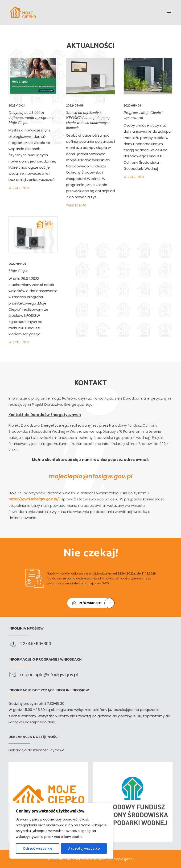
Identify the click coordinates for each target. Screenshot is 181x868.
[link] (23, 12)
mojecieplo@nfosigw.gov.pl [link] (90, 476)
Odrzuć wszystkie (38, 848)
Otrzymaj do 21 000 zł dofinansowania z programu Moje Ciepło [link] (31, 118)
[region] (61, 831)
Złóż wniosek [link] (93, 609)
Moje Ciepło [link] (21, 273)
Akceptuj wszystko (84, 848)
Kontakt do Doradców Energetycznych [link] (39, 415)
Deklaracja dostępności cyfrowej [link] (37, 750)
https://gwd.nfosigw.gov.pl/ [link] (40, 499)
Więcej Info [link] (19, 188)
